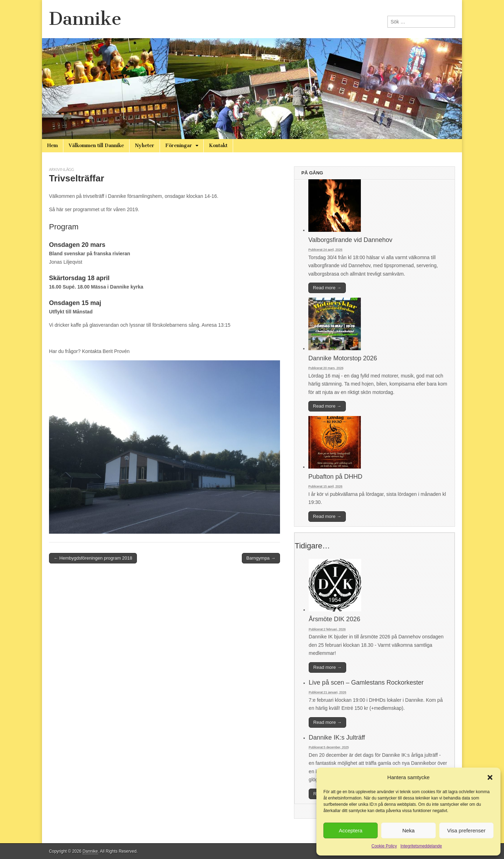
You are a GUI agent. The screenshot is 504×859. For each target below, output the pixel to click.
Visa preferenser (466, 830)
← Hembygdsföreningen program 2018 (93, 558)
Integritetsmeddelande (421, 846)
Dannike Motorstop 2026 (343, 358)
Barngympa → (261, 558)
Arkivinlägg (62, 169)
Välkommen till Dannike (96, 146)
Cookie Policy (384, 846)
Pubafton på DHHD (335, 477)
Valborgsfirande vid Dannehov (350, 240)
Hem (52, 146)
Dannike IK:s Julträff (337, 737)
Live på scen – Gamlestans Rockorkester (366, 683)
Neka (408, 830)
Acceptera (351, 830)
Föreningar (179, 146)
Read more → (327, 288)
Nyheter (145, 146)
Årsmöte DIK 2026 (334, 619)
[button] (490, 777)
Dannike (85, 19)
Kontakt (218, 146)
